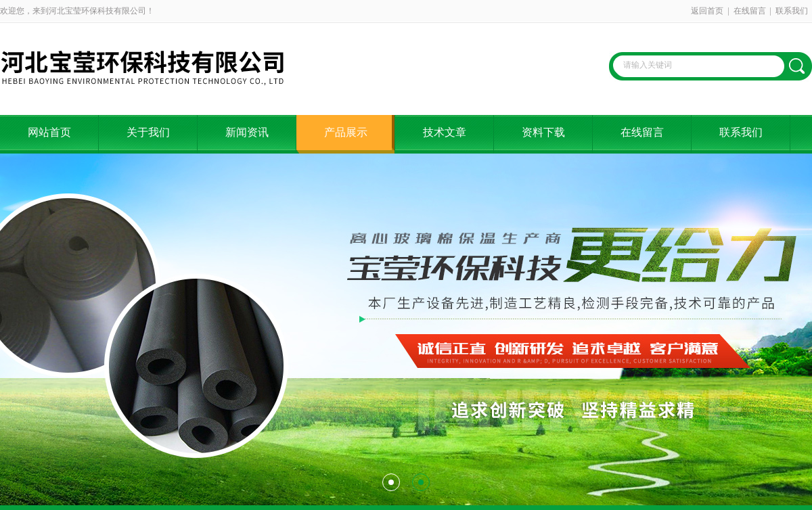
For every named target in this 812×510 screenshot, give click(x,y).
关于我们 (148, 132)
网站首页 (49, 132)
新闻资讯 (247, 132)
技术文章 (445, 132)
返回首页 (707, 11)
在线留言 (750, 11)
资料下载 (543, 132)
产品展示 (346, 132)
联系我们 (792, 11)
